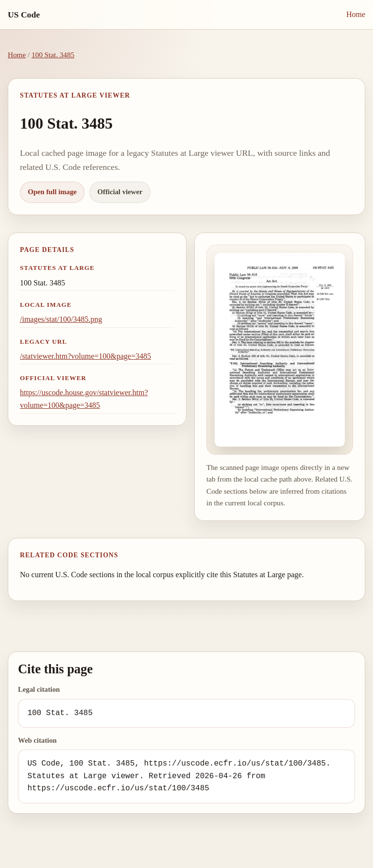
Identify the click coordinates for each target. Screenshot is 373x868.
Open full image (52, 192)
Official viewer (120, 192)
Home (356, 14)
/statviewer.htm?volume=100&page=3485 (85, 356)
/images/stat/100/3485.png (61, 319)
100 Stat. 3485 (53, 55)
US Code (24, 15)
